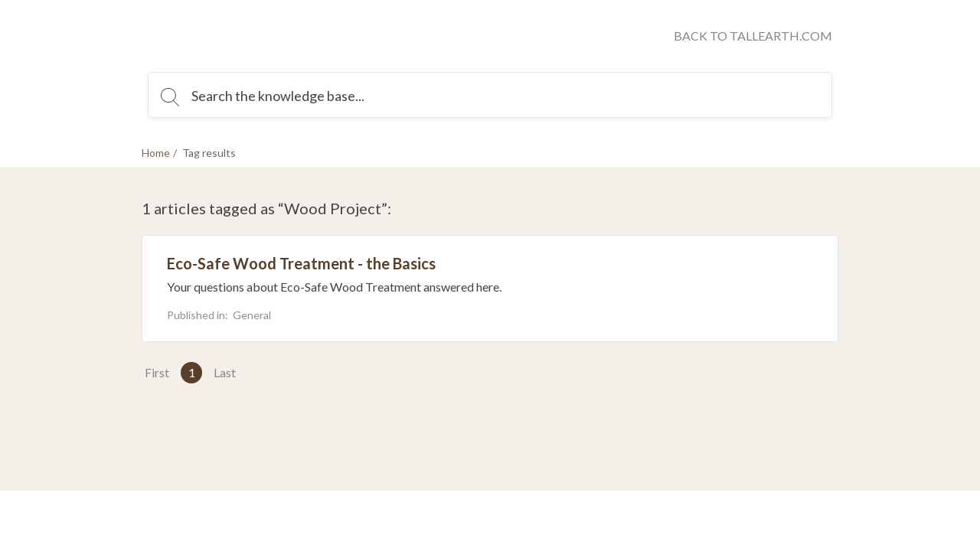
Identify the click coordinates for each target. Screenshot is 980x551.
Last (225, 372)
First (157, 372)
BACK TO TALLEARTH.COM (753, 36)
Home (156, 153)
